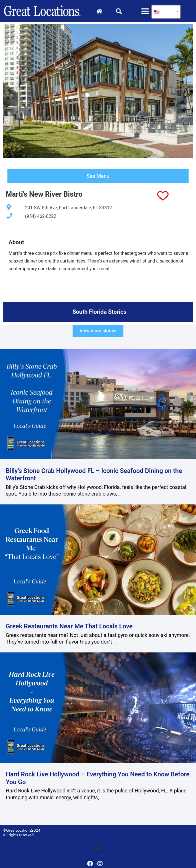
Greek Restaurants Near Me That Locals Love (69, 627)
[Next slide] (186, 92)
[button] (145, 11)
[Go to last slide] (10, 92)
